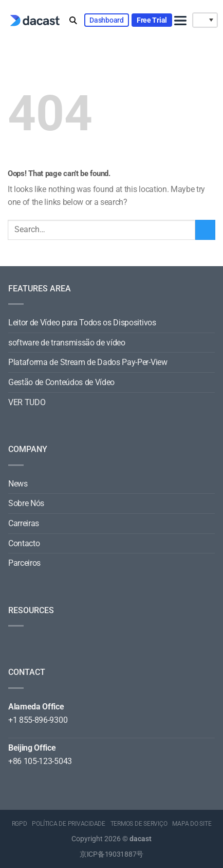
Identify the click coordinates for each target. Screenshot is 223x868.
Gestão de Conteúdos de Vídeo (61, 382)
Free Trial (152, 20)
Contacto (24, 543)
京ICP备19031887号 (112, 854)
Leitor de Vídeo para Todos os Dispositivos (82, 323)
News (18, 484)
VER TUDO (27, 402)
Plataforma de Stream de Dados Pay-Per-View (88, 362)
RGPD (20, 824)
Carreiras (24, 523)
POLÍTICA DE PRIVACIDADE (68, 824)
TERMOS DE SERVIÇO (139, 824)
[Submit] (205, 230)
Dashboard (106, 20)
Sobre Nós (26, 503)
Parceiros (24, 563)
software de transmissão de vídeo (67, 343)
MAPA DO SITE (192, 824)
